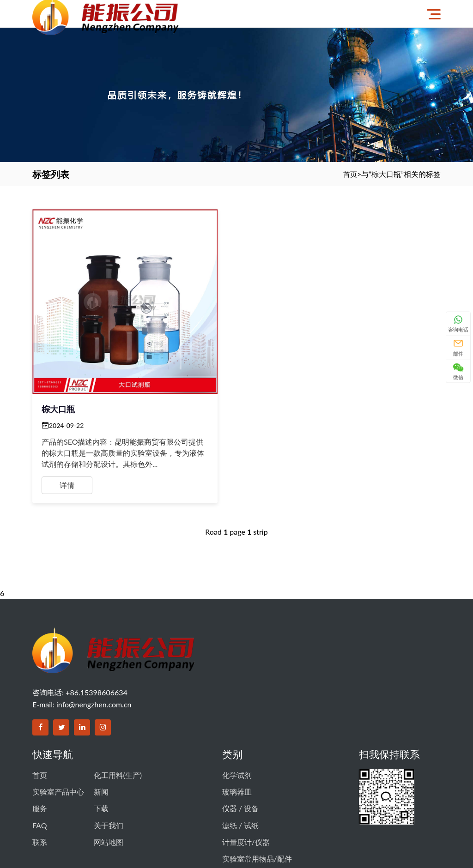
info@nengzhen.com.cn (94, 654)
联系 (40, 777)
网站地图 (109, 777)
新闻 (101, 737)
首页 (350, 174)
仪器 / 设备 (240, 750)
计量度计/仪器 (246, 777)
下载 (101, 750)
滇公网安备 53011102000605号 (373, 823)
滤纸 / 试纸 (240, 764)
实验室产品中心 (58, 737)
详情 (67, 431)
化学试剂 (237, 723)
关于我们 (109, 764)
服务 (40, 750)
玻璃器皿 (237, 737)
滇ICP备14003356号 (293, 823)
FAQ (39, 764)
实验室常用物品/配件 (257, 791)
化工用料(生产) (118, 723)
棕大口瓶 (58, 355)
